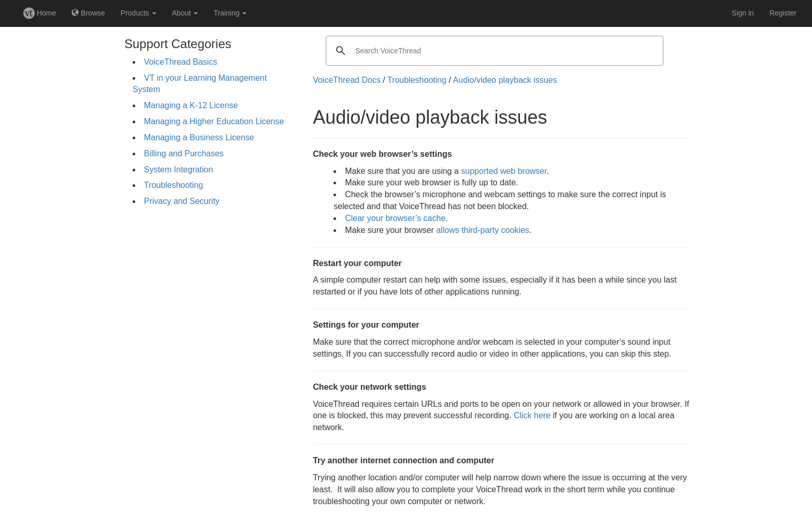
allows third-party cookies (483, 230)
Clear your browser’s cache (395, 218)
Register (783, 13)
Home (40, 13)
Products (139, 13)
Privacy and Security (182, 201)
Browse (88, 13)
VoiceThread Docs (347, 80)
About (185, 13)
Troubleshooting (173, 185)
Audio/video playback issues (505, 80)
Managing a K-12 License (191, 105)
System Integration (178, 170)
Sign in (743, 13)
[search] (493, 51)
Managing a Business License (199, 137)
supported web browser (504, 171)
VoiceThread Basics (180, 62)
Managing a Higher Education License (214, 121)
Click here (532, 415)
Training (230, 13)
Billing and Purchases (184, 153)
